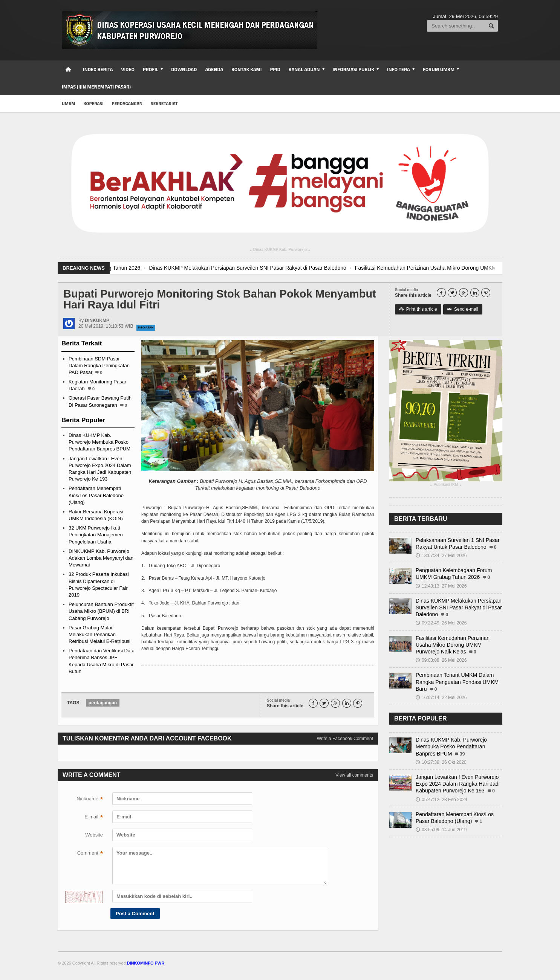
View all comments (354, 775)
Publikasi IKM (446, 485)
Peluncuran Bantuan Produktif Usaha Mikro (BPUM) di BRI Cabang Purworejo (101, 611)
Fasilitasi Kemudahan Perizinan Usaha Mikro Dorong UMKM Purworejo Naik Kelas (453, 645)
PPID (275, 69)
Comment (90, 854)
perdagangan (103, 703)
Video (128, 69)
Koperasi (94, 103)
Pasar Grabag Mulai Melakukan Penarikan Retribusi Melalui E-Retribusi (99, 634)
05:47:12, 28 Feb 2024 (441, 800)
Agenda (214, 69)
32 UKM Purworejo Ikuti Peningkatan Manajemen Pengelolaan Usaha (96, 535)
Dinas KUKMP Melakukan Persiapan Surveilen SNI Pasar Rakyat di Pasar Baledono (276, 268)
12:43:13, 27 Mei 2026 (441, 586)
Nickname (90, 800)
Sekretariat (164, 103)
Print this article (418, 309)
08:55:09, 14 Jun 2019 (441, 830)
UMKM (69, 103)
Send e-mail (463, 309)
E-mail (94, 818)
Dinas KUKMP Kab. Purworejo (280, 250)
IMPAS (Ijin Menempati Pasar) (96, 87)
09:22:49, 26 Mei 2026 (441, 623)
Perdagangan (127, 103)
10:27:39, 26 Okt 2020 (441, 762)
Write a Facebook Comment (345, 739)
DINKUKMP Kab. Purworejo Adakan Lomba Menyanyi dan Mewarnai (101, 558)
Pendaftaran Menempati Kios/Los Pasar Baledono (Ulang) (96, 495)
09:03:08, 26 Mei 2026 (441, 660)
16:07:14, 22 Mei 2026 (441, 698)
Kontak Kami (246, 69)
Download (184, 69)
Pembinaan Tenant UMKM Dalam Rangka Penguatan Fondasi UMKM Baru (457, 682)
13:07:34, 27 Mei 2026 (441, 556)
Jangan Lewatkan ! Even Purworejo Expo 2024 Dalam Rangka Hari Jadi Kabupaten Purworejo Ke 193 (458, 784)
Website (94, 835)
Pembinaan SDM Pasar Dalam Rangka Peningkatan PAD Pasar (99, 366)
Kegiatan (146, 327)
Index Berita (98, 69)
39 (462, 754)
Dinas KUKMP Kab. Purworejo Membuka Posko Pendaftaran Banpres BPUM (99, 442)
